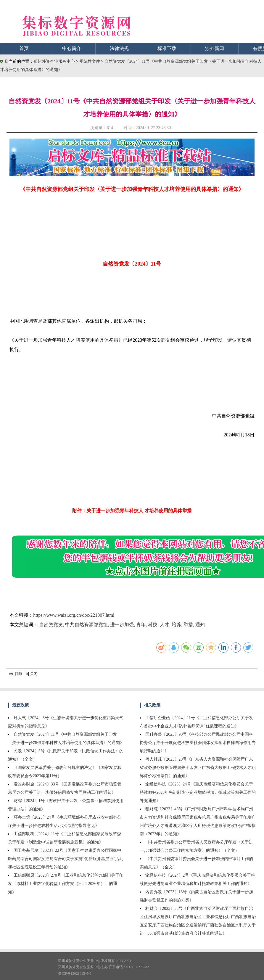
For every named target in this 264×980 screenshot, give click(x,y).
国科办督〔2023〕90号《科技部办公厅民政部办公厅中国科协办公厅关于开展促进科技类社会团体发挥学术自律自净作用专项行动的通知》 (198, 743)
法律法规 (119, 48)
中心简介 (72, 48)
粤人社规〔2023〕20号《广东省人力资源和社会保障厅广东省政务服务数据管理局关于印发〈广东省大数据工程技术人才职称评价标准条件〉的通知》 (198, 768)
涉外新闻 (215, 48)
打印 (16, 674)
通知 (200, 625)
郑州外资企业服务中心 (54, 61)
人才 (165, 625)
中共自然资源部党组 (86, 625)
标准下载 (167, 48)
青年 (141, 625)
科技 (153, 625)
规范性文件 (90, 61)
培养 (176, 625)
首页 (24, 48)
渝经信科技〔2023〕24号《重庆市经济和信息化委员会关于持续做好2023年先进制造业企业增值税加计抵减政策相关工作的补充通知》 (198, 792)
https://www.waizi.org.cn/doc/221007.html (74, 615)
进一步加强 (122, 625)
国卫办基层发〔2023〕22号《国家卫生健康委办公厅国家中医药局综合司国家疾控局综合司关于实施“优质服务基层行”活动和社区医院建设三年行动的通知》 (66, 859)
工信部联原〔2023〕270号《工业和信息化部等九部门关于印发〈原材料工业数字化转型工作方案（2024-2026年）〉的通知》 (66, 884)
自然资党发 (51, 625)
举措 (188, 625)
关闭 (31, 674)
